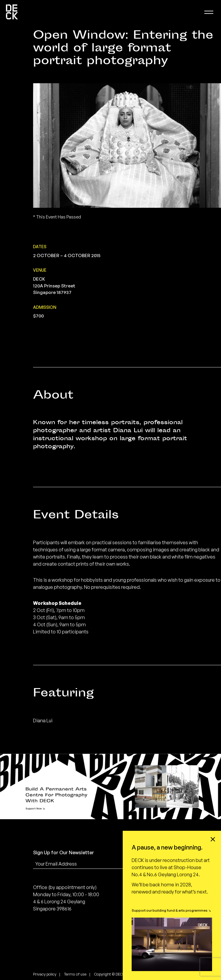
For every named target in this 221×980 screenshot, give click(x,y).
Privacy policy (45, 974)
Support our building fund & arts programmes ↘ (171, 910)
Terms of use (75, 974)
